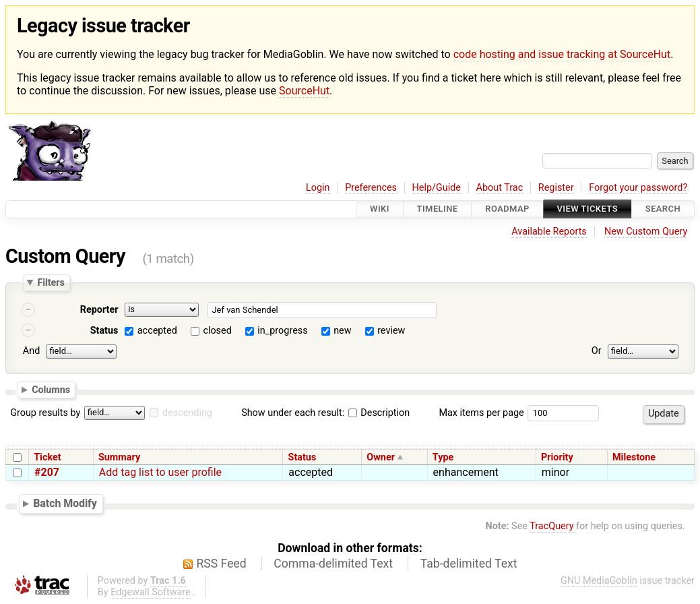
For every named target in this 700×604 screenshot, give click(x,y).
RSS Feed (222, 564)
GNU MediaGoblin (599, 581)
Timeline (438, 209)
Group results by (45, 413)
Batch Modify (65, 503)
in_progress (282, 331)
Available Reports (549, 232)
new (342, 331)
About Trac (500, 188)
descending (187, 413)
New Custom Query (646, 232)
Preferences (371, 188)
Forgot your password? (638, 188)
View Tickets (587, 209)
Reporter (99, 310)
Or (597, 351)
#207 (47, 472)
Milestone (634, 457)
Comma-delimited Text (333, 564)
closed (217, 331)
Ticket (47, 457)
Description (379, 413)
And (31, 351)
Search (663, 209)
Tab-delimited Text (469, 564)
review (391, 331)
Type (443, 457)
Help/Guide (437, 188)
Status (104, 331)
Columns (51, 390)
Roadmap (507, 209)
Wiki (380, 209)
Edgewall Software (151, 592)
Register (556, 188)
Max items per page (481, 413)
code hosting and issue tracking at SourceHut (562, 54)
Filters (51, 282)
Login (318, 188)
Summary (119, 457)
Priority (557, 457)
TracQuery (551, 526)
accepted (157, 331)
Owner (381, 457)
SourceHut (304, 91)
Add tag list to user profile (160, 472)
